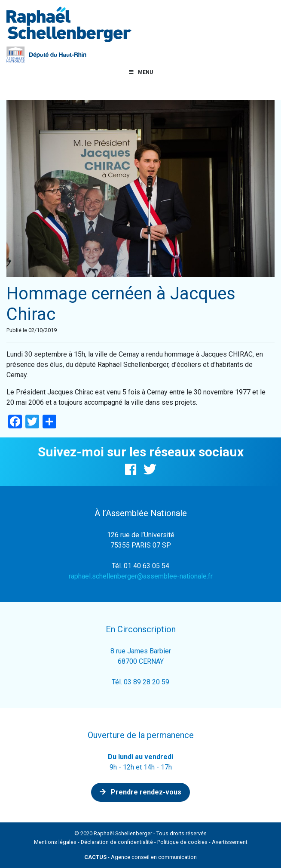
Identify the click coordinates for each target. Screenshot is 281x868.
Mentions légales (55, 842)
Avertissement (230, 842)
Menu (140, 72)
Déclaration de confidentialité (117, 842)
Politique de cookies (182, 842)
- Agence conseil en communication (140, 857)
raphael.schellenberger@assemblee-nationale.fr (141, 576)
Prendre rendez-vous (140, 792)
